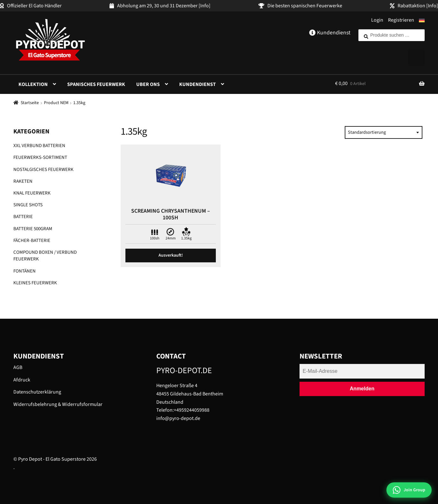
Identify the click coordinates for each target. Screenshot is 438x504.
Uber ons (148, 84)
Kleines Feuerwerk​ (35, 283)
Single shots (28, 205)
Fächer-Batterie (32, 241)
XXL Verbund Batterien (39, 146)
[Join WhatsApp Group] (409, 490)
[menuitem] (422, 20)
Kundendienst (198, 84)
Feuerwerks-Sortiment (40, 157)
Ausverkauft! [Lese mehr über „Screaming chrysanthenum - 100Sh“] (171, 255)
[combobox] (384, 132)
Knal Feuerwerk (32, 193)
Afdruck (22, 380)
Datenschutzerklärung (37, 392)
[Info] (205, 6)
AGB (18, 367)
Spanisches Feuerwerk (96, 84)
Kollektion (33, 84)
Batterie (23, 217)
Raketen (23, 181)
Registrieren (401, 20)
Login (377, 20)
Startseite (30, 103)
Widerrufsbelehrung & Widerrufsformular (58, 404)
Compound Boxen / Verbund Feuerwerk (45, 256)
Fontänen (25, 271)
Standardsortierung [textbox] (367, 132)
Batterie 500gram (33, 229)
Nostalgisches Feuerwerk (43, 170)
